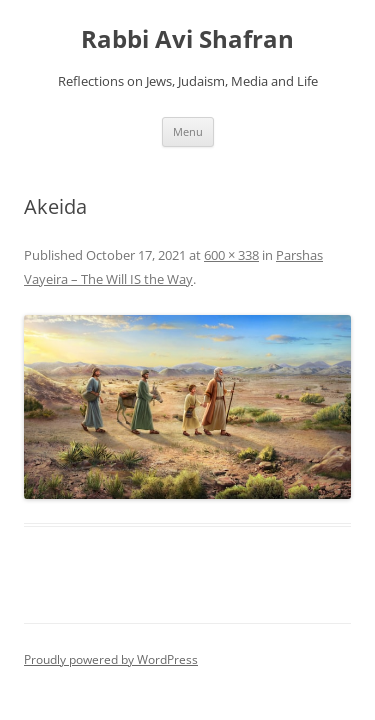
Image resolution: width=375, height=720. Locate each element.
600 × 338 (231, 255)
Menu (188, 131)
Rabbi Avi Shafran (187, 39)
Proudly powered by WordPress (111, 659)
